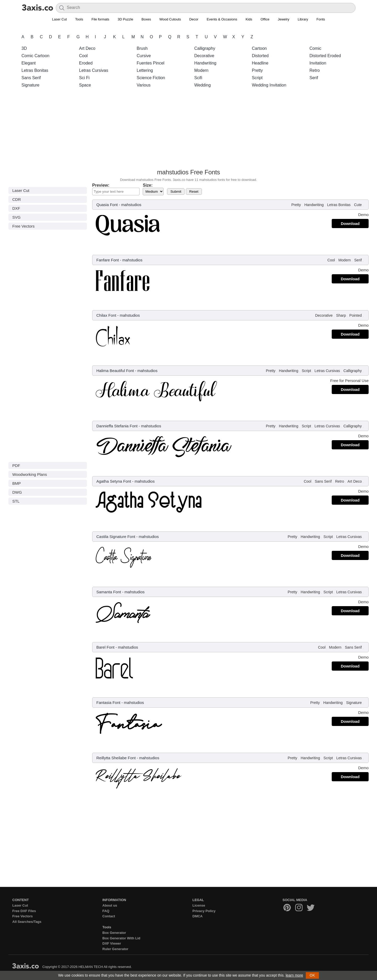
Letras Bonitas (35, 70)
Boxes (146, 19)
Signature (31, 85)
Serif (314, 78)
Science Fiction (151, 78)
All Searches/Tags (27, 922)
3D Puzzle (125, 19)
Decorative (204, 56)
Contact (109, 916)
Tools (79, 19)
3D (24, 48)
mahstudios (131, 205)
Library (303, 19)
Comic (315, 48)
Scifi (198, 78)
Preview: (101, 185)
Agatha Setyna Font (114, 481)
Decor (194, 19)
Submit (176, 192)
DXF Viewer (112, 943)
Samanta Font (109, 592)
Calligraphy (205, 48)
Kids (249, 19)
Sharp (341, 315)
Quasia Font (107, 205)
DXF (16, 208)
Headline (260, 63)
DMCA (198, 916)
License (199, 905)
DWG (17, 492)
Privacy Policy (204, 911)
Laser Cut (59, 19)
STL (16, 501)
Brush (142, 48)
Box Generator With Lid (121, 938)
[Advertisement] (188, 130)
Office (265, 19)
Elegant (29, 63)
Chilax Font (106, 315)
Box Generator (114, 933)
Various (144, 85)
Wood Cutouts (170, 19)
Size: (148, 185)
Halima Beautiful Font (115, 371)
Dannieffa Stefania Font (117, 426)
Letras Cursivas (94, 70)
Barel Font (105, 647)
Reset (194, 192)
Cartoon (259, 48)
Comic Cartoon (35, 56)
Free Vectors (23, 226)
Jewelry (284, 19)
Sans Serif (31, 78)
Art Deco (87, 48)
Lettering (145, 70)
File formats (100, 19)
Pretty (257, 70)
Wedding (203, 85)
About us (110, 905)
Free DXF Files (24, 911)
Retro (315, 70)
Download (350, 224)
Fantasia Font (108, 702)
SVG (16, 217)
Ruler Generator (115, 949)
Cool (83, 56)
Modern (201, 70)
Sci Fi (84, 78)
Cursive (144, 56)
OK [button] (312, 975)
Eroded (86, 63)
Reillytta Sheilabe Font (116, 758)
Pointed (355, 315)
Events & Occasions (222, 19)
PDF (16, 465)
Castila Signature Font (116, 537)
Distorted (260, 56)
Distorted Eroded (325, 56)
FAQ (106, 911)
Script (257, 78)
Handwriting (205, 63)
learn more (294, 975)
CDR (17, 199)
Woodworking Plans (30, 474)
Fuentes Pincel (151, 63)
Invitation (318, 63)
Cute (358, 205)
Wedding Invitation (269, 85)
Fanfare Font (108, 260)
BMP (17, 483)
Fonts (321, 19)
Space (85, 85)
